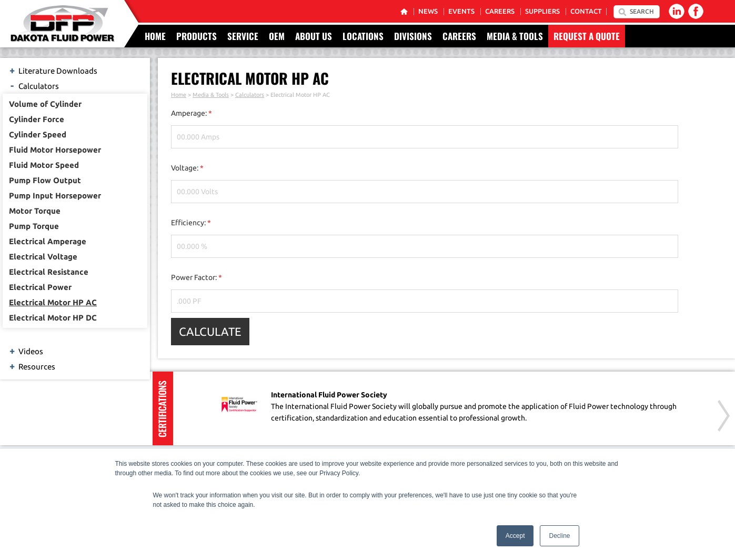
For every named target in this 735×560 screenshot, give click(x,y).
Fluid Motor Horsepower (55, 150)
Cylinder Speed (38, 134)
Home (155, 36)
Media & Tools (515, 36)
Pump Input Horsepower (55, 196)
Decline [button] (559, 536)
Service (243, 36)
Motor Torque (35, 211)
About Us (314, 36)
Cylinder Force (37, 119)
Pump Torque (34, 226)
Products (197, 36)
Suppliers (542, 11)
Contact (586, 11)
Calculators (33, 85)
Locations (363, 36)
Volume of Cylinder (45, 104)
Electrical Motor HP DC (53, 318)
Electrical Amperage (48, 241)
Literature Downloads (53, 70)
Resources (32, 366)
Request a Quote (587, 36)
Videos (26, 351)
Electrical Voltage (43, 257)
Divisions (413, 36)
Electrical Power (40, 287)
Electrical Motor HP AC (53, 302)
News (428, 11)
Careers (500, 11)
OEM (277, 36)
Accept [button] (515, 536)
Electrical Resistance (49, 272)
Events (461, 11)
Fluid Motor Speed (44, 165)
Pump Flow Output (45, 180)
